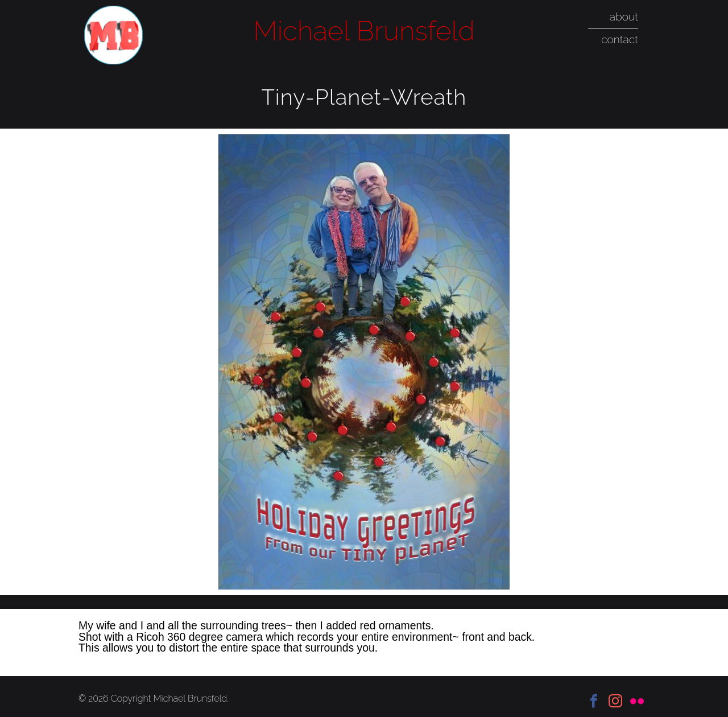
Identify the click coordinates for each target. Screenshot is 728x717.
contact (620, 39)
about (624, 17)
